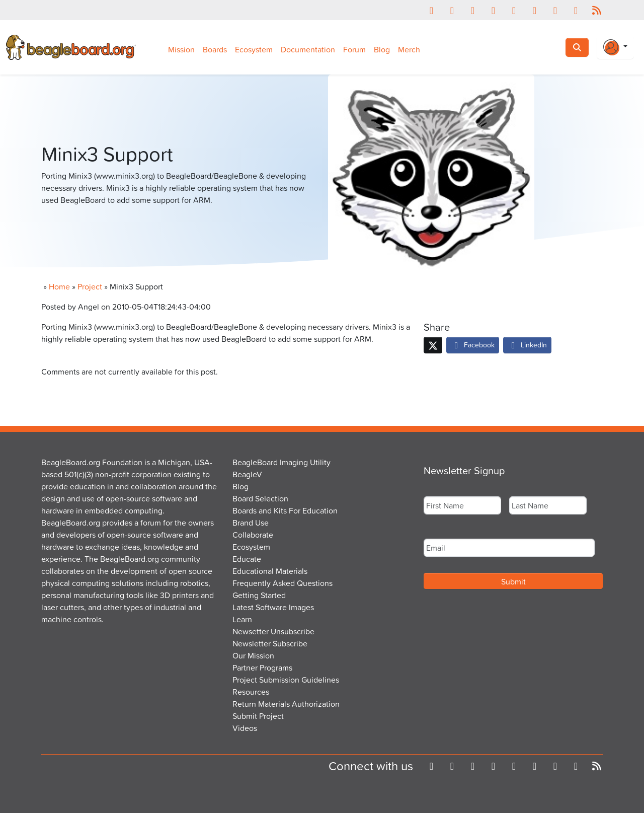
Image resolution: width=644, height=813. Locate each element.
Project (90, 286)
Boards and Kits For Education (285, 510)
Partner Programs (262, 668)
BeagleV (247, 474)
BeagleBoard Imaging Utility (281, 462)
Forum (354, 49)
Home (59, 286)
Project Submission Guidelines (286, 680)
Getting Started (259, 595)
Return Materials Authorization (286, 704)
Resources (251, 692)
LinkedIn (527, 345)
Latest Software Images (273, 607)
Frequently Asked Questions (283, 583)
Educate (247, 559)
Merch (409, 49)
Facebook (473, 345)
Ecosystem (254, 49)
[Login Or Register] (615, 47)
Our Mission (253, 655)
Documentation (308, 49)
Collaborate (253, 535)
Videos (245, 728)
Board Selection (260, 498)
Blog (382, 49)
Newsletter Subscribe (270, 643)
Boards (215, 49)
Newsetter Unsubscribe (273, 631)
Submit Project (258, 716)
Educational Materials (270, 571)
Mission (181, 49)
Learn (242, 619)
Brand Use (251, 523)
